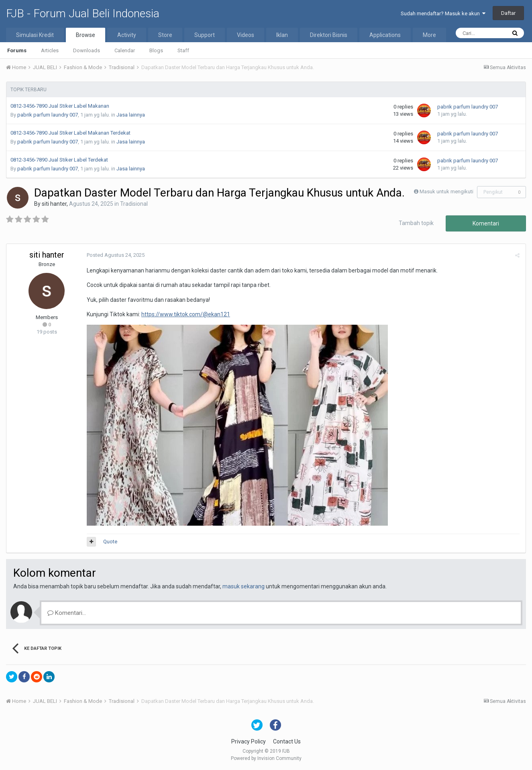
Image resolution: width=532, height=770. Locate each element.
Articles (50, 50)
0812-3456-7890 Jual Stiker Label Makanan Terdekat (70, 133)
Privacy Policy (249, 741)
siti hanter (54, 204)
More (429, 35)
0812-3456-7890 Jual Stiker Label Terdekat (59, 160)
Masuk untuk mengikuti (446, 191)
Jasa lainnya (131, 115)
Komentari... (67, 613)
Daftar (508, 13)
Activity (127, 35)
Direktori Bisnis (329, 35)
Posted (116, 255)
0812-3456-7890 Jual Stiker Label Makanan (60, 106)
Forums (17, 50)
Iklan (282, 35)
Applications (385, 35)
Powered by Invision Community (266, 758)
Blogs (156, 50)
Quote (110, 542)
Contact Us (287, 741)
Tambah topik (416, 223)
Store (165, 35)
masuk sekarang (244, 586)
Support (205, 35)
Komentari (486, 223)
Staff (183, 50)
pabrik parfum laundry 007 (48, 115)
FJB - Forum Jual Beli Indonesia (83, 13)
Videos (246, 35)
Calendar (125, 50)
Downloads (87, 50)
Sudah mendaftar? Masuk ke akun (443, 13)
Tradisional (134, 204)
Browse (86, 35)
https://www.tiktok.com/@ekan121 (186, 314)
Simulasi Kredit (35, 35)
